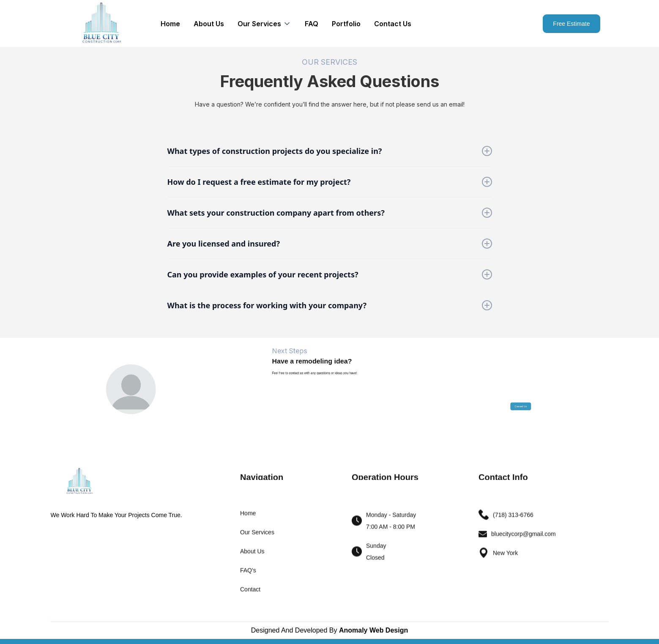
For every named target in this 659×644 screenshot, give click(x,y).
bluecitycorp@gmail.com (524, 539)
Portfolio (346, 24)
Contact (250, 594)
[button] (264, 24)
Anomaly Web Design (373, 630)
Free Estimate (571, 24)
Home (170, 24)
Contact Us (393, 24)
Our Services (257, 537)
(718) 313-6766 (513, 520)
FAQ (312, 24)
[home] (101, 23)
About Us (209, 24)
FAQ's (248, 575)
